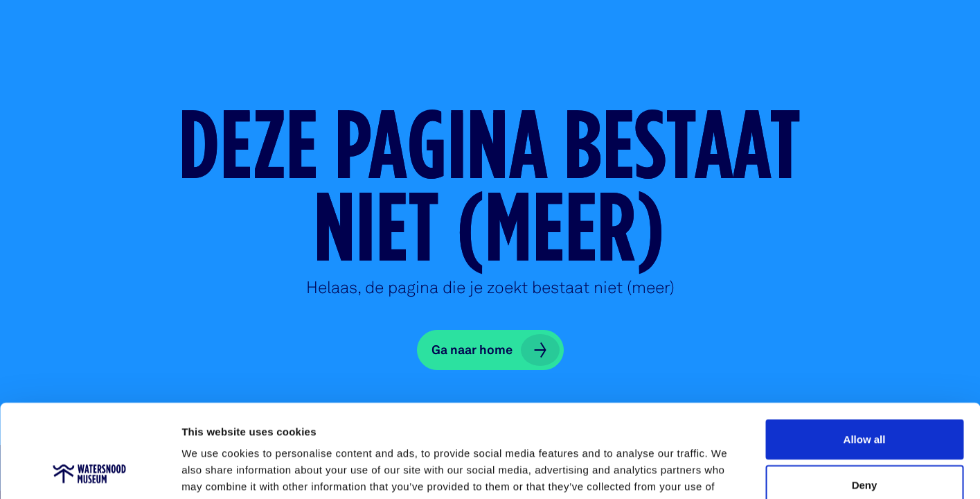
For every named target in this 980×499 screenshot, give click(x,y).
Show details (727, 472)
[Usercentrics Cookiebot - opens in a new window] (90, 472)
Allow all (865, 352)
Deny (865, 397)
